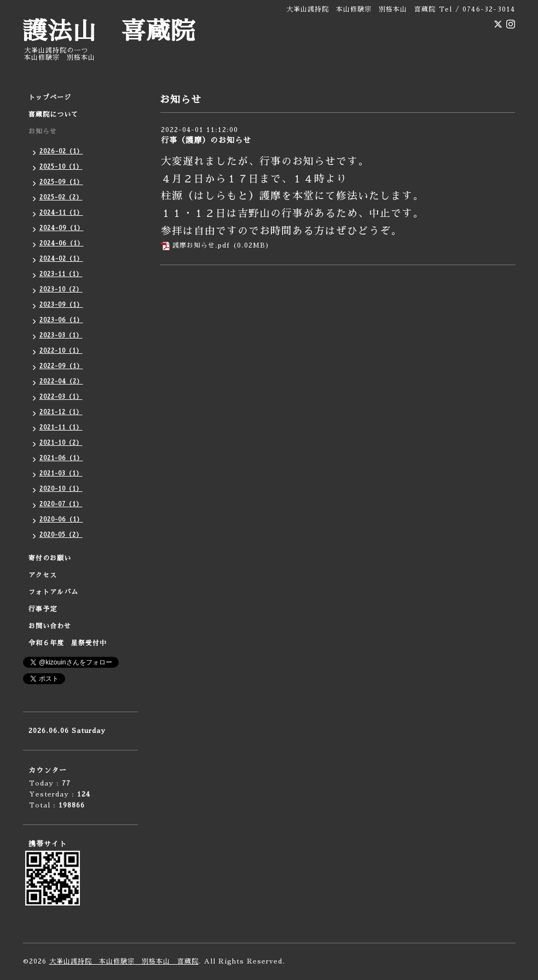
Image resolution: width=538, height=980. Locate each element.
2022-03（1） (61, 397)
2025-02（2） (61, 197)
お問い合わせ (50, 626)
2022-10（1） (61, 351)
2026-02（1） (61, 151)
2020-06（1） (61, 520)
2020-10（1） (61, 489)
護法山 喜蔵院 (109, 31)
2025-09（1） (61, 182)
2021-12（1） (61, 412)
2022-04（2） (61, 382)
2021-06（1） (61, 458)
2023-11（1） (61, 274)
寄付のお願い (50, 558)
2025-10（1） (61, 167)
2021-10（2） (61, 443)
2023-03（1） (61, 336)
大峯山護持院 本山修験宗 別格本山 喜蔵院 (124, 961)
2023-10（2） (61, 290)
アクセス (43, 575)
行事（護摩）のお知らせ (206, 140)
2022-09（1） (61, 366)
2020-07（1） (61, 504)
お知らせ (43, 131)
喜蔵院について (53, 114)
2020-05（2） (61, 535)
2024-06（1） (62, 243)
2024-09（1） (62, 228)
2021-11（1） (61, 428)
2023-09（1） (61, 305)
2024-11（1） (61, 213)
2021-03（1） (61, 474)
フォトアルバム (53, 592)
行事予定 (43, 609)
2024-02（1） (61, 259)
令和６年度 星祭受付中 (68, 643)
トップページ (50, 98)
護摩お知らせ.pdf (201, 245)
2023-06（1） (61, 320)
